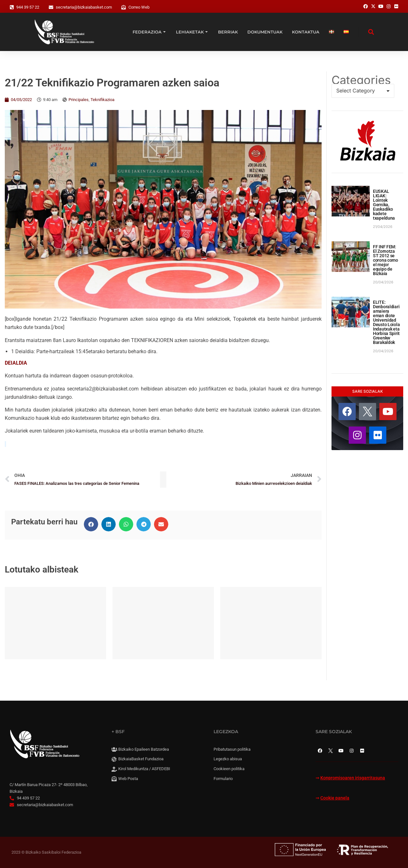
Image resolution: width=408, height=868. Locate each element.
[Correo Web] (124, 7)
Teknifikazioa (102, 100)
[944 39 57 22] (12, 7)
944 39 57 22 (28, 7)
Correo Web (139, 7)
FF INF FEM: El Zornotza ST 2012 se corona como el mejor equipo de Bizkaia (386, 260)
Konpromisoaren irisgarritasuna (353, 778)
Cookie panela (335, 798)
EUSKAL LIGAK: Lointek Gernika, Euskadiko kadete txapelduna (384, 205)
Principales (79, 100)
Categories (361, 80)
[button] (91, 524)
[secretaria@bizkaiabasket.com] (51, 7)
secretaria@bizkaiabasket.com (84, 7)
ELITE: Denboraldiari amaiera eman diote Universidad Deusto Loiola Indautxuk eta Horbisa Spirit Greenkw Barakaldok (386, 322)
